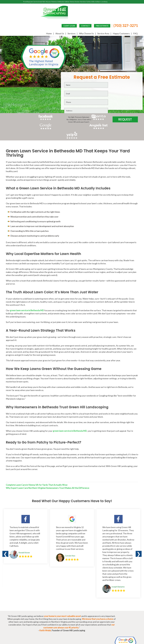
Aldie (93, 2)
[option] (26, 484)
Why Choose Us (85, 34)
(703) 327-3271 (124, 25)
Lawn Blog (133, 613)
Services (70, 34)
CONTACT (84, 25)
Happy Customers (120, 34)
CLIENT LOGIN (68, 25)
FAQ (134, 34)
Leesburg (104, 2)
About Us (58, 34)
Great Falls (42, 2)
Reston (77, 2)
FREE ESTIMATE (100, 25)
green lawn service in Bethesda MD (26, 259)
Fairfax (89, 2)
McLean (48, 2)
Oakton (67, 2)
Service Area (102, 34)
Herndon (83, 2)
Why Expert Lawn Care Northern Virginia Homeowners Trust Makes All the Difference (47, 437)
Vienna (72, 2)
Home (48, 34)
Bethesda (61, 2)
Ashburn (98, 2)
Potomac (54, 2)
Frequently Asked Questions (107, 613)
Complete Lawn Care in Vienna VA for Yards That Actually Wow (36, 434)
